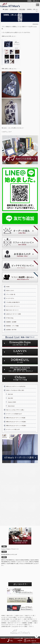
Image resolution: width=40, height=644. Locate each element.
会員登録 (34, 621)
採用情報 (4, 623)
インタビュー (27, 621)
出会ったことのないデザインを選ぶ (15, 410)
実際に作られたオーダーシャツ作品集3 (16, 426)
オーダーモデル (10, 298)
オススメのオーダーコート (13, 306)
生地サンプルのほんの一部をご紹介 (15, 390)
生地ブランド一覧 (30, 616)
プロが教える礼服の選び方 (13, 302)
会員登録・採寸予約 (11, 330)
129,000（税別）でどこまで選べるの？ (11, 619)
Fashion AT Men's (36, 643)
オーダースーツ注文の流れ (25, 617)
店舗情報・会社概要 (11, 322)
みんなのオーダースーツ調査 (20, 626)
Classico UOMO (12, 402)
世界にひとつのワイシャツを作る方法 (16, 386)
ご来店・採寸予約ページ (29, 619)
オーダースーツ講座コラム (24, 625)
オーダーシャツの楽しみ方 (13, 429)
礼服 (35, 623)
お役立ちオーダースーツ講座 (13, 314)
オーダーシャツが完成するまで (14, 414)
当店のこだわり (10, 290)
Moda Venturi (11, 406)
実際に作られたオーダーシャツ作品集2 (16, 422)
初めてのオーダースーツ (12, 310)
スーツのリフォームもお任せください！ (12, 621)
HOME (8, 287)
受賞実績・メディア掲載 (12, 326)
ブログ (31, 626)
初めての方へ (10, 616)
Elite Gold (10, 394)
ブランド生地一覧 (11, 294)
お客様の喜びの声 (6, 626)
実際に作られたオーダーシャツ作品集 (16, 418)
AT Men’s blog (10, 318)
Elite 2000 (10, 398)
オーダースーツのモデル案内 (9, 617)
